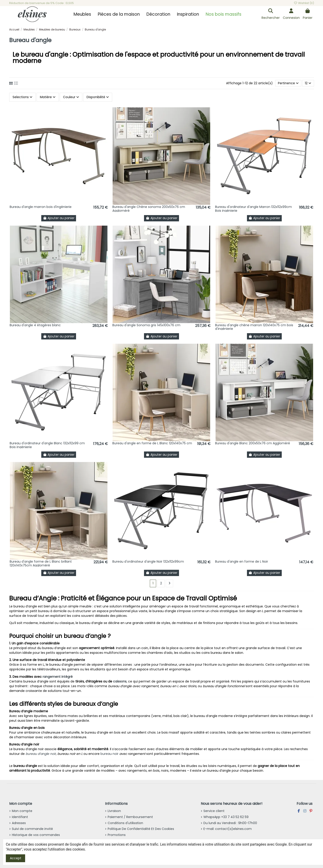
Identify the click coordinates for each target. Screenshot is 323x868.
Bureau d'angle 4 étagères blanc (35, 325)
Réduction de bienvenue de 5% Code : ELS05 (41, 3)
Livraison (114, 811)
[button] (82, 14)
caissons (120, 681)
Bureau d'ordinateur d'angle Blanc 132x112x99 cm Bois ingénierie (47, 445)
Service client (214, 811)
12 (308, 83)
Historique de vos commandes (36, 835)
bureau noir (109, 754)
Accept (16, 858)
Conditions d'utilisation (125, 823)
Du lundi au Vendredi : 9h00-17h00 (230, 823)
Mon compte (22, 811)
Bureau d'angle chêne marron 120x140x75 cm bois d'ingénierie (254, 327)
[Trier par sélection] (288, 83)
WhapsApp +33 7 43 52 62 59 (226, 817)
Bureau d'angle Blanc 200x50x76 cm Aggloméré (253, 443)
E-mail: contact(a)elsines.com (228, 829)
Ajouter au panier (59, 218)
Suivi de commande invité (32, 829)
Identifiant (20, 817)
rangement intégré (58, 677)
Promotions (117, 835)
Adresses (19, 823)
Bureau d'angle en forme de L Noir (242, 561)
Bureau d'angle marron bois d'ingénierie (41, 207)
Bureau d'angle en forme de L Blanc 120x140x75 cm (152, 443)
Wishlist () (304, 3)
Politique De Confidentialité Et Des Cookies (141, 829)
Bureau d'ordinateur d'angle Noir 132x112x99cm (148, 561)
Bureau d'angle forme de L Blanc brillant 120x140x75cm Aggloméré (41, 563)
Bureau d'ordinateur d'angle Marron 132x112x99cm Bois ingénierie (253, 209)
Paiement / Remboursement (130, 817)
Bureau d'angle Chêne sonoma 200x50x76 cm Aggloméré (149, 209)
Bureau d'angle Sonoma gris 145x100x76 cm (146, 325)
